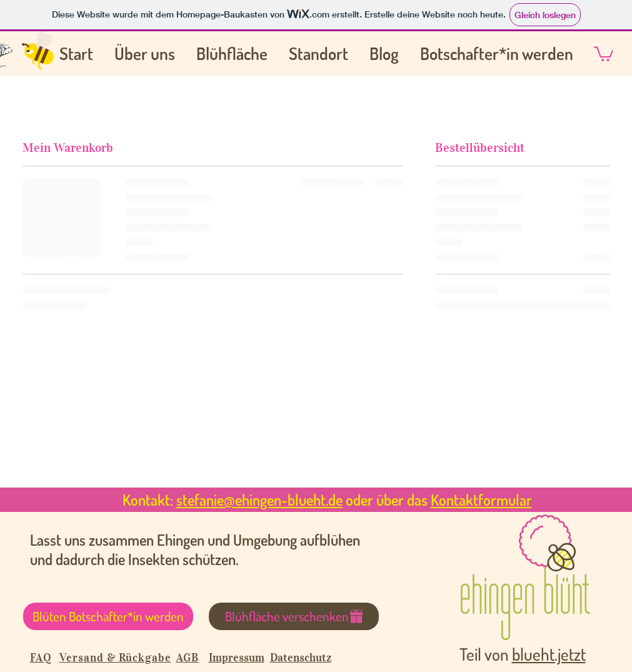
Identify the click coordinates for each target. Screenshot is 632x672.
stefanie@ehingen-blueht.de (259, 500)
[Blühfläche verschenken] (294, 616)
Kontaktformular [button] (481, 500)
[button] (604, 53)
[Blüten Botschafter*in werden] (108, 616)
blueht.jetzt (549, 654)
